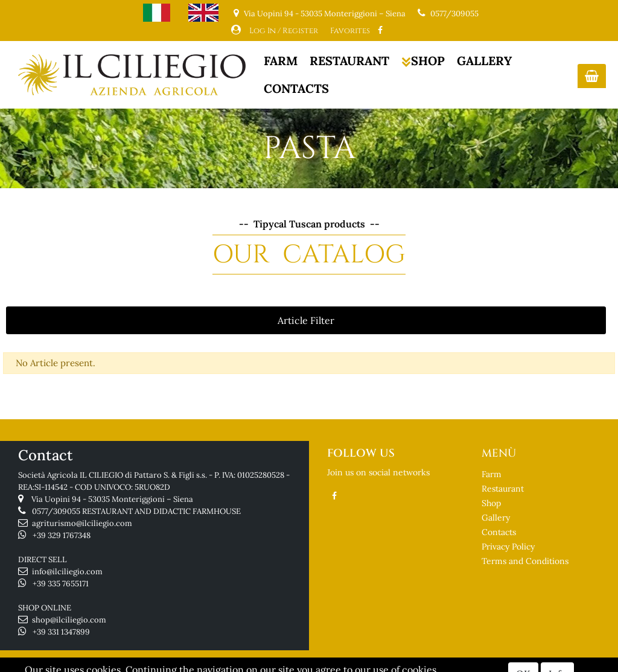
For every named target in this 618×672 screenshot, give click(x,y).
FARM (281, 61)
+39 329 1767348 (62, 535)
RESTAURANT (349, 61)
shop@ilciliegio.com (69, 620)
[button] (592, 76)
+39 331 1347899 (61, 632)
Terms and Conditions (525, 561)
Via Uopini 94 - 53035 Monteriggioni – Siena (112, 499)
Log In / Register (284, 31)
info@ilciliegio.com (67, 572)
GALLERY (484, 61)
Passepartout (356, 664)
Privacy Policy (508, 547)
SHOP (423, 61)
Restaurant (503, 489)
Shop (491, 503)
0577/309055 (454, 14)
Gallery (496, 518)
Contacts (499, 532)
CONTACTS (296, 88)
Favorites (350, 31)
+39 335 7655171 (61, 584)
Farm (492, 474)
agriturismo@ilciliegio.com (82, 523)
